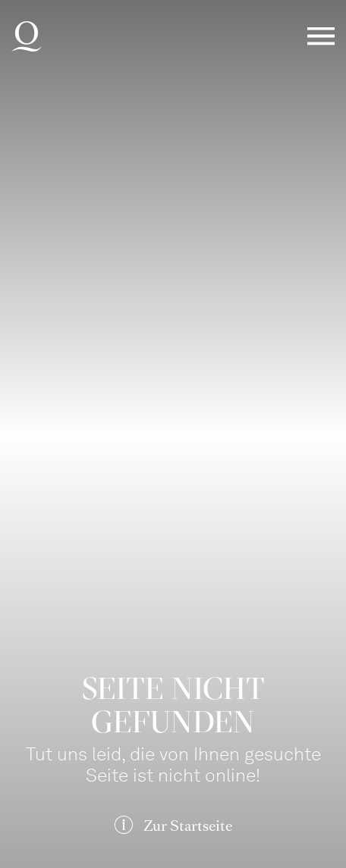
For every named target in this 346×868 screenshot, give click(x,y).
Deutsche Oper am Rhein (27, 36)
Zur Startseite (188, 826)
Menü (321, 37)
